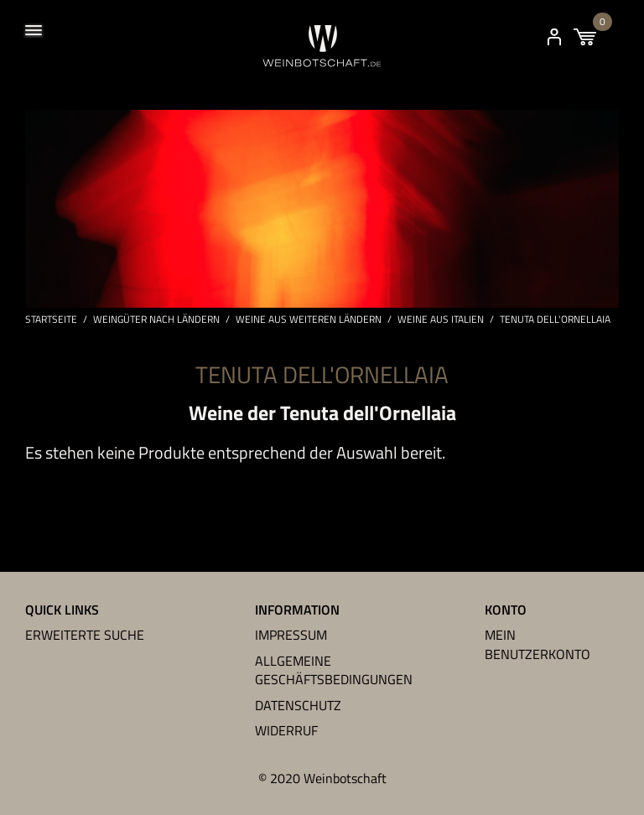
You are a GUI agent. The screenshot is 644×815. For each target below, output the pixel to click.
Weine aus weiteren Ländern (309, 319)
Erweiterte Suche (85, 635)
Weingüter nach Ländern (156, 319)
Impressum (291, 635)
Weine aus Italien (441, 319)
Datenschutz (298, 705)
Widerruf (286, 730)
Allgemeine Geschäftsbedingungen (334, 670)
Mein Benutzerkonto (538, 644)
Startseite (51, 319)
